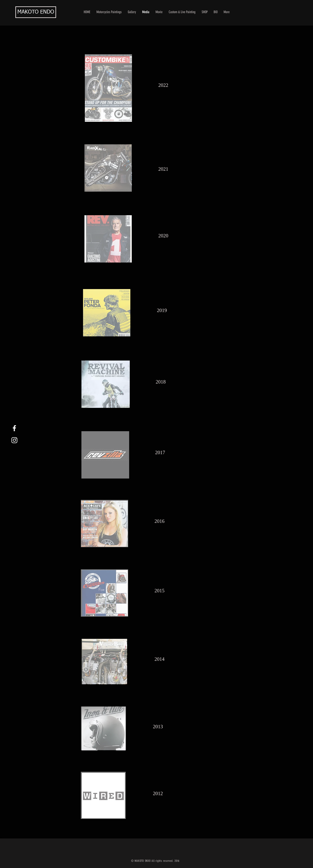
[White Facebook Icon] (14, 428)
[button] (132, 12)
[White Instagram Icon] (14, 440)
